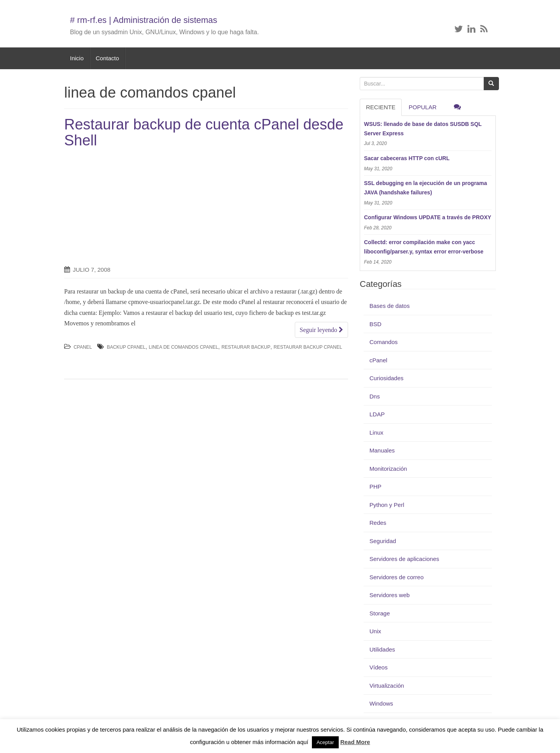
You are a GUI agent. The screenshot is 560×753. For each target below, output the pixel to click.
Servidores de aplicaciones (404, 559)
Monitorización (388, 469)
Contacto (107, 58)
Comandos (384, 342)
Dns (375, 396)
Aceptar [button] (325, 742)
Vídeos (379, 667)
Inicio (77, 58)
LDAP (377, 414)
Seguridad (383, 541)
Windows (381, 703)
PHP (375, 487)
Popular (423, 107)
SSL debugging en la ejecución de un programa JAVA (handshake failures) (425, 188)
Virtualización (387, 686)
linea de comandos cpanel (184, 347)
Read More (355, 742)
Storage (380, 613)
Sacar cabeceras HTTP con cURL (407, 158)
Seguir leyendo (321, 330)
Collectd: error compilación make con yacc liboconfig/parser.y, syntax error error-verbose (424, 247)
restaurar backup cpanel (308, 347)
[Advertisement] (129, 207)
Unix (375, 631)
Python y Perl (387, 505)
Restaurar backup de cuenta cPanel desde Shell (204, 133)
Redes (378, 523)
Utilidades (382, 649)
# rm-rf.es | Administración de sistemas (144, 20)
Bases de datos (389, 306)
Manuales (382, 450)
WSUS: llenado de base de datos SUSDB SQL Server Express (423, 129)
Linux (376, 432)
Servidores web (389, 595)
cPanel (83, 347)
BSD (375, 324)
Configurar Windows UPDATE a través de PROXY (428, 217)
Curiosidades (387, 378)
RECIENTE (381, 107)
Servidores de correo (396, 577)
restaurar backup (246, 347)
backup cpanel (126, 347)
